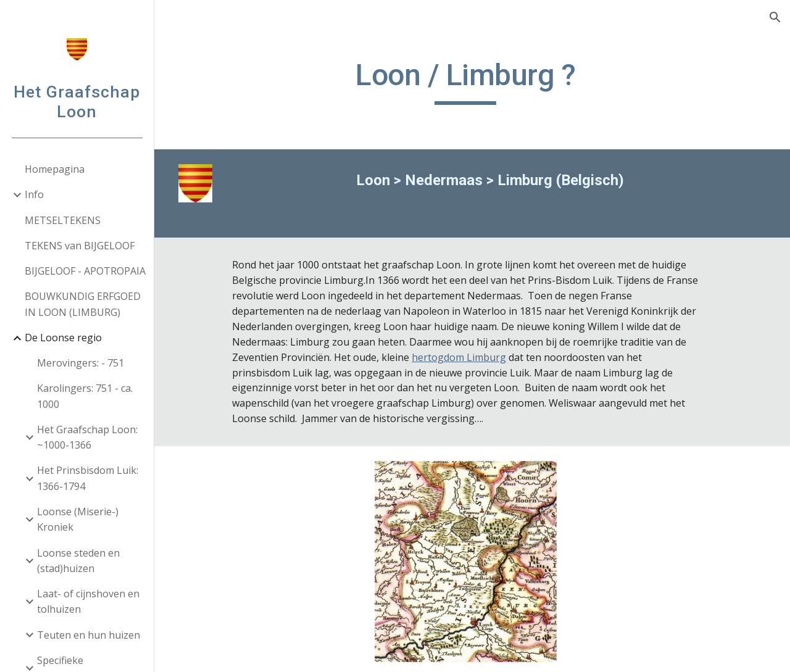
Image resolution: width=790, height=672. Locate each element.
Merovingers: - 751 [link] (81, 363)
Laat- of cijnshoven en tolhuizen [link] (88, 601)
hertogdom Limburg (485, 357)
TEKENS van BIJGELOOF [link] (80, 246)
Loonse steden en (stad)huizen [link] (78, 561)
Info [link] (34, 194)
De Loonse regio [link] (63, 338)
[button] (775, 17)
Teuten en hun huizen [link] (89, 635)
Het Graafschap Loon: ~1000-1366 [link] (87, 437)
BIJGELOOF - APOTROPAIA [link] (85, 271)
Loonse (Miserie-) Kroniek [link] (78, 519)
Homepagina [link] (55, 169)
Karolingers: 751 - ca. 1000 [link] (85, 396)
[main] (472, 81)
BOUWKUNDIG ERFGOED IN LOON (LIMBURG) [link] (83, 304)
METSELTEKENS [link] (63, 220)
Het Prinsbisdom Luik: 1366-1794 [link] (88, 478)
